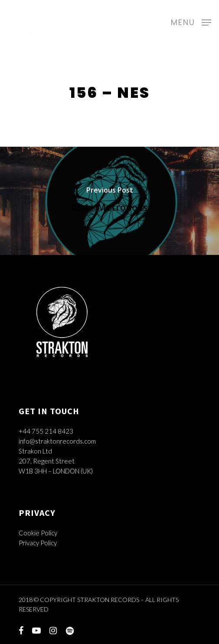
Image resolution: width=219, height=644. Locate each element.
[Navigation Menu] (191, 21)
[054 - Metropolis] (109, 201)
